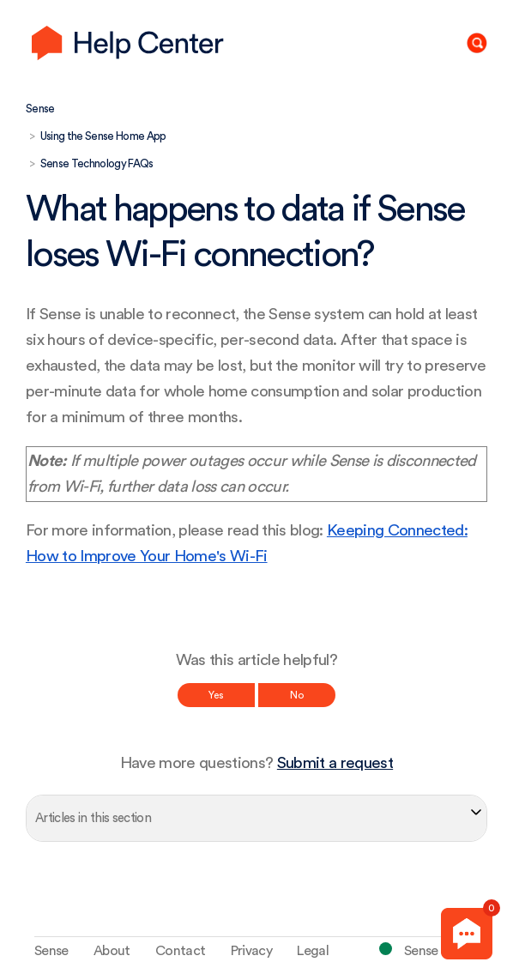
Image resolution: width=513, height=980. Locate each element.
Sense (40, 109)
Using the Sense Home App (103, 136)
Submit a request (335, 763)
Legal (313, 951)
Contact (180, 951)
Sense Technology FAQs (97, 163)
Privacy (251, 951)
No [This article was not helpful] (297, 695)
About (112, 951)
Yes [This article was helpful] (216, 695)
